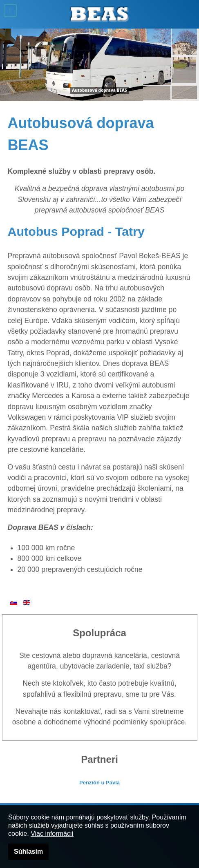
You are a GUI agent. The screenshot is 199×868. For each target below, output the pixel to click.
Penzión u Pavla (99, 783)
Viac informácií (52, 834)
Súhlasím (28, 851)
